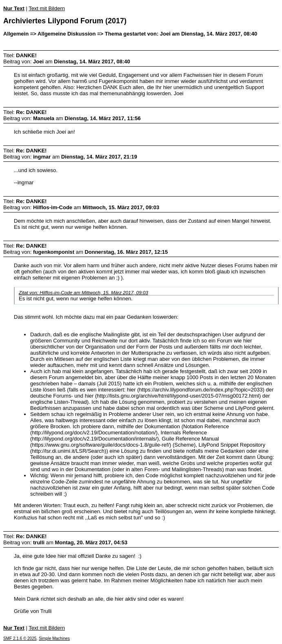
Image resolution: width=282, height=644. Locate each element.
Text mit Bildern (47, 8)
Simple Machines (54, 638)
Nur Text (14, 8)
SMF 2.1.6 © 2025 (20, 638)
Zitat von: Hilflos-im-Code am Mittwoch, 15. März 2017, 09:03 (83, 292)
